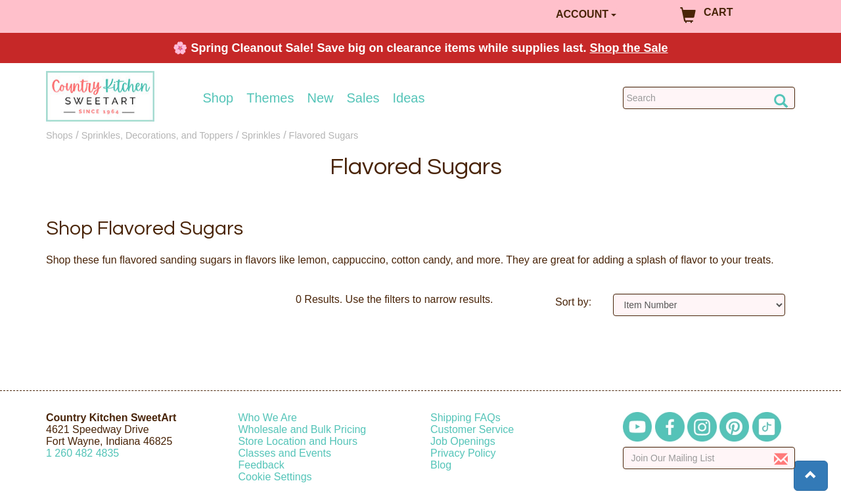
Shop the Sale (629, 48)
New (320, 98)
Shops (59, 135)
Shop (218, 98)
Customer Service (472, 429)
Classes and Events (285, 453)
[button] (811, 476)
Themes (270, 98)
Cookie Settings (275, 477)
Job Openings (463, 441)
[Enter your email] (709, 458)
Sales (363, 98)
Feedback (261, 465)
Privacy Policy (463, 453)
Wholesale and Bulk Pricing (303, 429)
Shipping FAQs (466, 418)
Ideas (409, 98)
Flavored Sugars (324, 135)
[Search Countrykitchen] (709, 98)
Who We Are (268, 418)
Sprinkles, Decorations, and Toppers (157, 135)
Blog (441, 465)
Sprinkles (261, 135)
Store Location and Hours (298, 441)
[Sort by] (699, 305)
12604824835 (82, 453)
